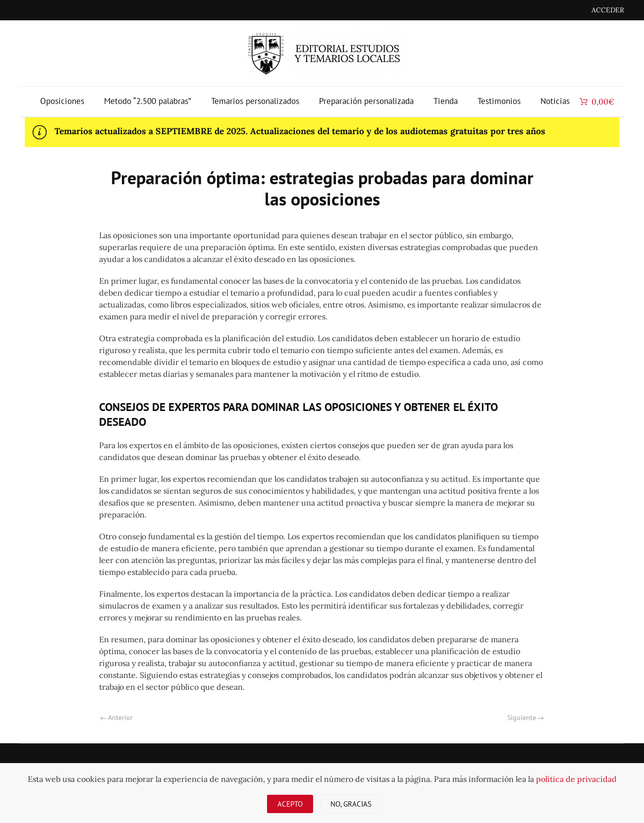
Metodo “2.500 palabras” (148, 101)
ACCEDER (608, 10)
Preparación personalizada (366, 101)
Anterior (116, 718)
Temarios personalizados (255, 101)
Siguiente (526, 718)
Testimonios (499, 101)
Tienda (446, 101)
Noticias (555, 101)
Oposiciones (62, 101)
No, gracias (351, 804)
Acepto (290, 804)
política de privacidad (576, 779)
